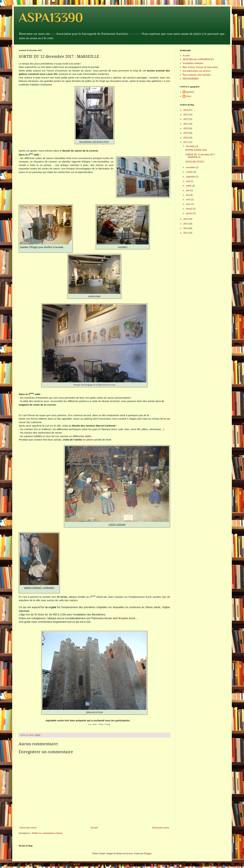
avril (188, 200)
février (189, 209)
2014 (186, 228)
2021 (186, 124)
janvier (189, 213)
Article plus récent (28, 828)
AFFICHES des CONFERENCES (198, 59)
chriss (189, 96)
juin (188, 190)
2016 (186, 219)
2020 (186, 128)
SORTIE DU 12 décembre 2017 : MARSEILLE (201, 156)
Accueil (94, 828)
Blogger (148, 853)
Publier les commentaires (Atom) (47, 833)
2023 (186, 115)
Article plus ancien (161, 828)
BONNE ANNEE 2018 (196, 150)
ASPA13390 (51, 17)
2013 (186, 233)
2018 (186, 138)
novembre (191, 167)
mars (188, 204)
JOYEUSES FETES (195, 162)
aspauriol (190, 92)
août (188, 181)
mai (188, 195)
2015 (186, 224)
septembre (191, 177)
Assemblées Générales (193, 63)
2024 (186, 110)
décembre (191, 146)
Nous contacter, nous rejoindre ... (198, 75)
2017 (186, 142)
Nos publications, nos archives (197, 71)
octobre (190, 172)
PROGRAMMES (191, 79)
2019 (186, 133)
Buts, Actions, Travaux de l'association (200, 67)
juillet (189, 186)
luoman (129, 853)
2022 (186, 119)
